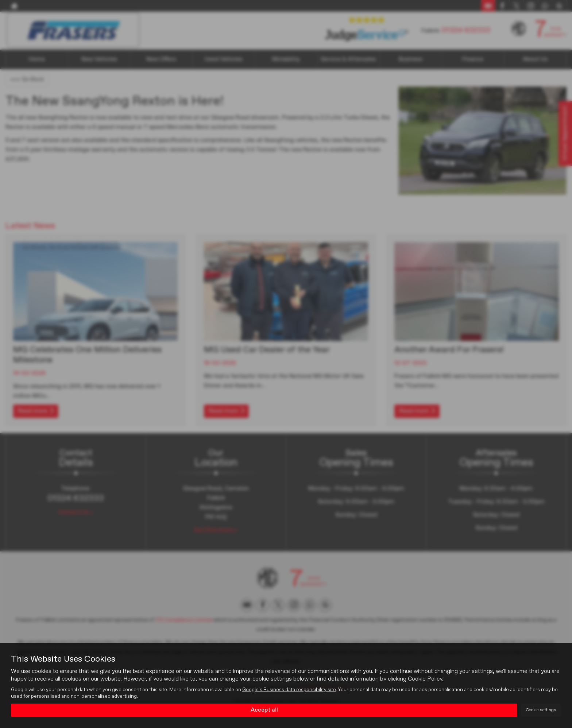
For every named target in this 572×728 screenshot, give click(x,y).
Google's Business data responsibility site (289, 690)
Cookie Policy (425, 679)
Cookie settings (541, 710)
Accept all (264, 710)
